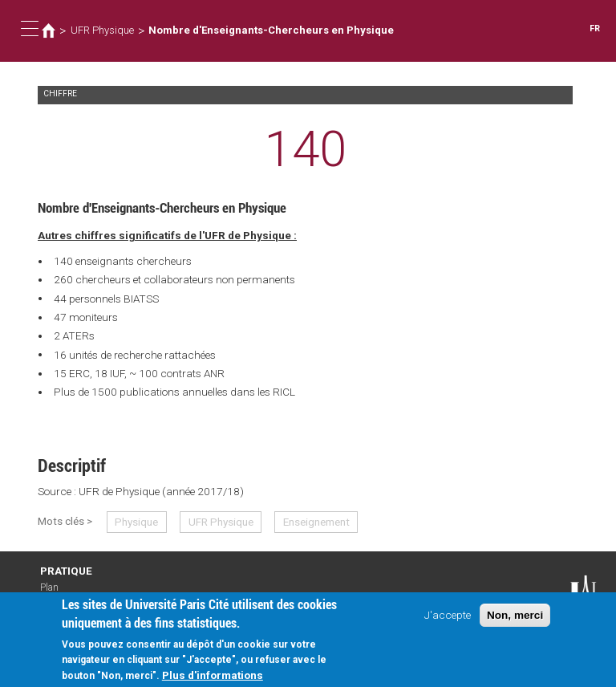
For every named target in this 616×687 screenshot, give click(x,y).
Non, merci (515, 623)
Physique (136, 522)
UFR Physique (102, 30)
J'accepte (448, 623)
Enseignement (316, 522)
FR (595, 28)
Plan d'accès (56, 593)
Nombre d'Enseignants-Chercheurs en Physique (271, 30)
